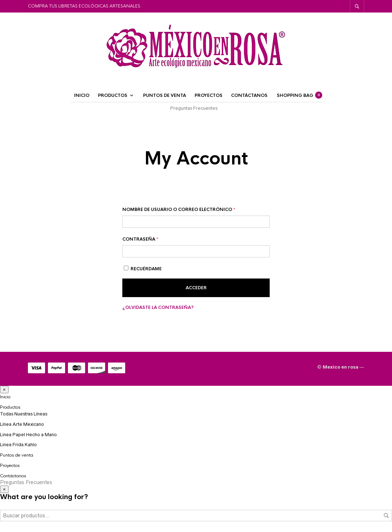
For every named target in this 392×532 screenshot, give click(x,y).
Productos (113, 95)
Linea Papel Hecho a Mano (28, 435)
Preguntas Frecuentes (194, 108)
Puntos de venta (165, 95)
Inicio (82, 95)
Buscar (386, 516)
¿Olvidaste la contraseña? (158, 307)
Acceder (196, 288)
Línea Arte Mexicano (22, 424)
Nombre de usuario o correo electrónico (179, 210)
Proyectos (209, 95)
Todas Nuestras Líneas (24, 414)
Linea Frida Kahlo (18, 445)
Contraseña (140, 239)
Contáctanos (249, 95)
